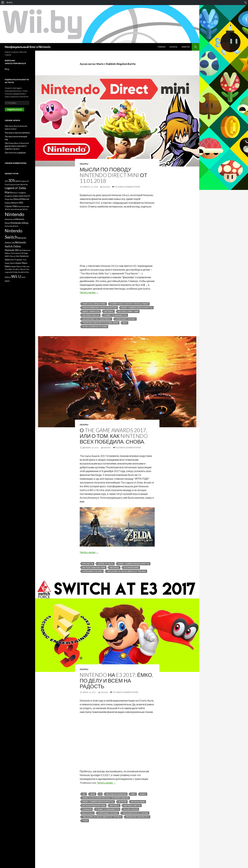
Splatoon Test (21, 260)
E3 (100, 794)
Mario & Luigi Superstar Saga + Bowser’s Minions (106, 798)
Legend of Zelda (106, 564)
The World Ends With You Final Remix (100, 323)
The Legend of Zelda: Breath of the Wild (126, 571)
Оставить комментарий (127, 187)
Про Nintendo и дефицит (15, 153)
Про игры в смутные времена (17, 133)
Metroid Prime (138, 802)
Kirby (133, 794)
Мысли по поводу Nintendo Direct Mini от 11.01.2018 (113, 175)
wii (10, 277)
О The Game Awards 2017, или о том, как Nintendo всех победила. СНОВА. (114, 436)
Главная (161, 47)
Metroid (122, 802)
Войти (10, 2)
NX (20, 250)
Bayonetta (88, 564)
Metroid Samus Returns (94, 567)
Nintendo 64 (10, 219)
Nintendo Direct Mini (128, 311)
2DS (6, 181)
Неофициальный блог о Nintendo (28, 47)
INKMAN (106, 187)
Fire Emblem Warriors (116, 794)
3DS (84, 794)
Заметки (186, 47)
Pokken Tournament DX (115, 315)
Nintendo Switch (91, 315)
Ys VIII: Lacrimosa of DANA (95, 327)
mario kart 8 (24, 196)
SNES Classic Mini (12, 256)
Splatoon (24, 256)
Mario (143, 794)
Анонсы (173, 47)
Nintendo (109, 311)
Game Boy (19, 184)
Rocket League (131, 809)
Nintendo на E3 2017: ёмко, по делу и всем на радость (116, 680)
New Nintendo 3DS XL (19, 209)
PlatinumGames (131, 567)
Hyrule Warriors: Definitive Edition (100, 308)
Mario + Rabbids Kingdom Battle (137, 308)
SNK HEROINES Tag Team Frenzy (97, 319)
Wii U (125, 323)
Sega (26, 253)
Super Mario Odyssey (126, 319)
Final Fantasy (10, 184)
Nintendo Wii (12, 250)
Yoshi (85, 821)
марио (7, 281)
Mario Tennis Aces (91, 311)
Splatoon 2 (88, 813)
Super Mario (10, 263)
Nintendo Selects (12, 226)
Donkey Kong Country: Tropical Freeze (129, 304)
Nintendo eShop (20, 223)
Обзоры (84, 164)
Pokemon (87, 809)
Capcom (24, 181)
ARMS (93, 794)
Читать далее (89, 292)
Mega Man (9, 199)
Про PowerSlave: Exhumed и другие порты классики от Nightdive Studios (17, 146)
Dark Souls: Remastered (94, 304)
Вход (7, 69)
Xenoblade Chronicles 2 (138, 817)
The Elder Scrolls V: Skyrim (135, 813)
